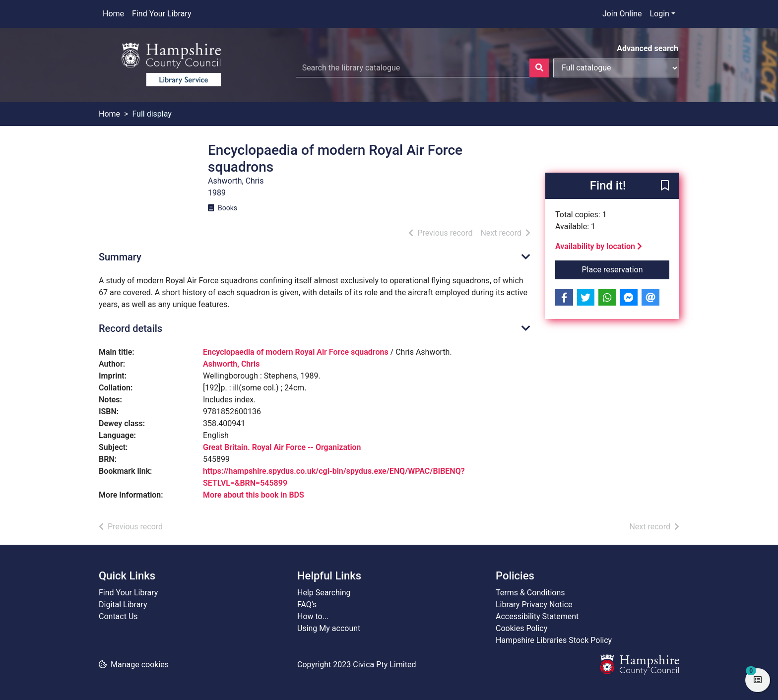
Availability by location (599, 246)
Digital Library (123, 605)
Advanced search (648, 48)
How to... (313, 616)
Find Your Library (162, 14)
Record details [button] (130, 328)
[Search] (539, 68)
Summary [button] (120, 257)
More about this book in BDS (254, 495)
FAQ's (307, 605)
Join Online (622, 14)
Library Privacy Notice (534, 605)
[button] (665, 187)
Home (113, 14)
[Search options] (616, 68)
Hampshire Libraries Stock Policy (554, 640)
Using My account (329, 628)
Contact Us (118, 616)
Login (659, 14)
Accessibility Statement (537, 616)
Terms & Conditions (530, 593)
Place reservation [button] (626, 269)
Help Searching (324, 593)
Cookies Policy (521, 628)
